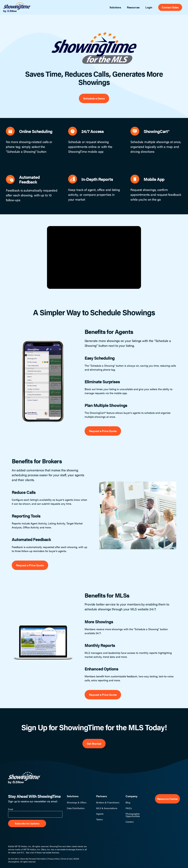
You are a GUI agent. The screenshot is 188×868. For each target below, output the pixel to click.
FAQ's (129, 808)
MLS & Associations (107, 808)
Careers (130, 822)
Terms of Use (67, 859)
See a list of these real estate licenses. (43, 852)
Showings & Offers (77, 802)
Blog (128, 802)
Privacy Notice (54, 859)
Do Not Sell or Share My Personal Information (27, 859)
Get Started (94, 744)
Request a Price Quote (103, 431)
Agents (100, 814)
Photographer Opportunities (133, 815)
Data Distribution (76, 808)
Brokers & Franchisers (108, 802)
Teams (100, 819)
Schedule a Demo (94, 98)
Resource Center (168, 799)
